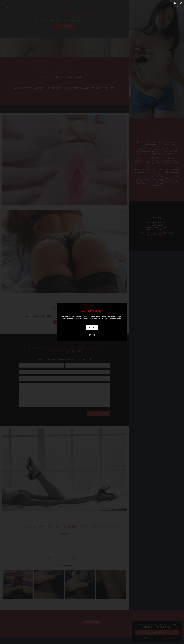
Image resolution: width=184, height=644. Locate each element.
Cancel (92, 335)
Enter (92, 328)
